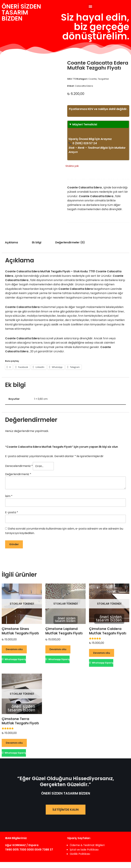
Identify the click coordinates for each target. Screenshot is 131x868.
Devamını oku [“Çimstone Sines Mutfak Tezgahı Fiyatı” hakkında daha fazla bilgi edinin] (14, 655)
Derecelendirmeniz (19, 472)
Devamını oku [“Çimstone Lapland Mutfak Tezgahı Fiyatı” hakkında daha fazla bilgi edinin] (58, 655)
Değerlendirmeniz (18, 480)
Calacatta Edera (84, 86)
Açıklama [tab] (11, 247)
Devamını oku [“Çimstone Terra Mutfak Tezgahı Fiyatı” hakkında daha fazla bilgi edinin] (14, 749)
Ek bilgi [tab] (37, 247)
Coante (93, 79)
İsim (9, 502)
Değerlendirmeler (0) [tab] (70, 247)
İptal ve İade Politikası (84, 856)
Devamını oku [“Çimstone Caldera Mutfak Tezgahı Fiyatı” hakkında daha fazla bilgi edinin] (102, 659)
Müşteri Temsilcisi (85, 129)
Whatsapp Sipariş (15, 665)
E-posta (12, 518)
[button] (90, 6)
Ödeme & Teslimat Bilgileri (87, 851)
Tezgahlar (103, 79)
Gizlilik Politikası (80, 860)
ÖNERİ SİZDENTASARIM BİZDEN (21, 12)
